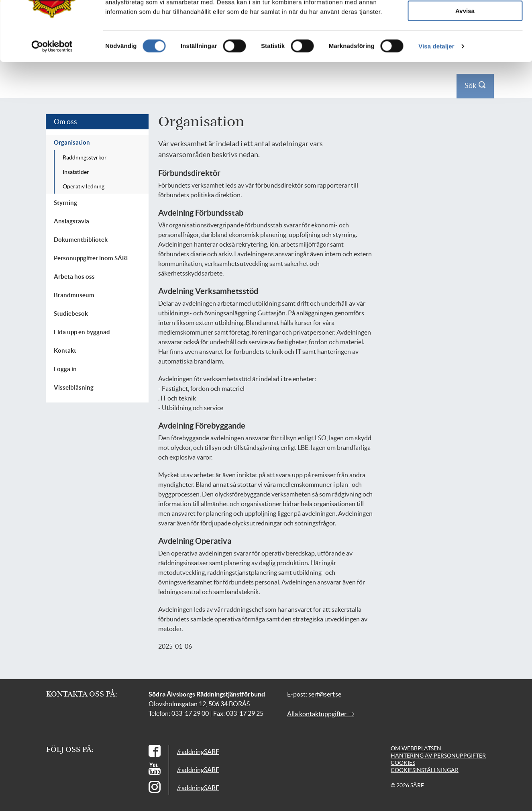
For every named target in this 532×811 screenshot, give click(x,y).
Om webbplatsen (416, 748)
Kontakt (449, 11)
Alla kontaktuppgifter (321, 714)
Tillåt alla (465, 88)
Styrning (65, 203)
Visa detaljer (436, 171)
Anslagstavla (71, 221)
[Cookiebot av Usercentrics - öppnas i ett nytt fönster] (52, 171)
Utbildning (305, 38)
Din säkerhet (142, 38)
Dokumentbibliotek (81, 240)
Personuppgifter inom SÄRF (92, 258)
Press (428, 11)
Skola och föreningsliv (243, 38)
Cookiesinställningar (425, 770)
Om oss (344, 38)
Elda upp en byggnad (82, 332)
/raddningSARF (198, 752)
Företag (185, 38)
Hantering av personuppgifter (438, 756)
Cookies (403, 763)
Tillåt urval (465, 112)
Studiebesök (71, 314)
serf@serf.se (325, 694)
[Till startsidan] (107, 38)
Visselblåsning (74, 387)
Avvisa (465, 135)
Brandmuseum (74, 295)
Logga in (473, 11)
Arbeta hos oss (74, 277)
